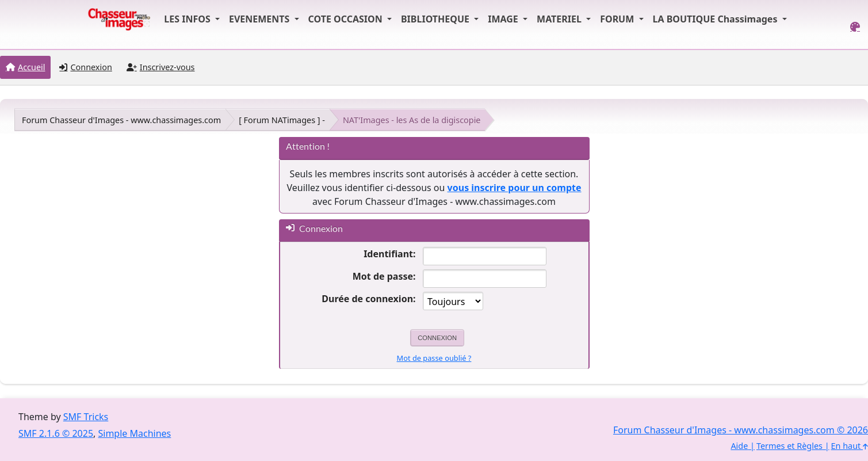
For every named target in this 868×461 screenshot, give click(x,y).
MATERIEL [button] (560, 19)
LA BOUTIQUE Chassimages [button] (716, 19)
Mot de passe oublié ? (434, 358)
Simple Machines (135, 433)
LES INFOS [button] (188, 19)
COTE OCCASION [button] (347, 19)
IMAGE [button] (504, 19)
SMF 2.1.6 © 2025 (56, 433)
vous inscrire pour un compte (515, 188)
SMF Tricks (86, 417)
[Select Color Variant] (855, 27)
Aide (739, 446)
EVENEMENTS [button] (261, 19)
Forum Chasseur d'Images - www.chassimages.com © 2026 (741, 430)
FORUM (618, 19)
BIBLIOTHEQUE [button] (436, 19)
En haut (850, 446)
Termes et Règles (789, 446)
